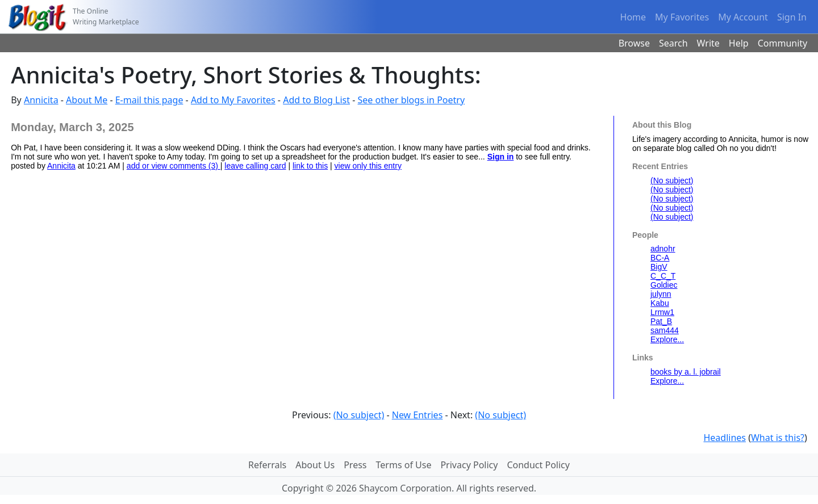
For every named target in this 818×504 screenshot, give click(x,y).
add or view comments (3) (174, 166)
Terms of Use (404, 465)
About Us (315, 465)
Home (633, 17)
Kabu (660, 303)
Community (783, 43)
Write (708, 43)
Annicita (41, 100)
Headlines (725, 438)
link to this (310, 166)
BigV (659, 267)
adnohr (663, 249)
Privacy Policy (469, 465)
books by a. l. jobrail (686, 372)
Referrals (267, 465)
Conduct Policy (538, 465)
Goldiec (664, 285)
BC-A (660, 258)
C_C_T (663, 276)
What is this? (778, 438)
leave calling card (255, 166)
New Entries (418, 415)
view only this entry (368, 166)
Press (355, 465)
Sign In (792, 17)
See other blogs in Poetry (412, 100)
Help (739, 43)
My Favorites (682, 17)
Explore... (667, 339)
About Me (87, 100)
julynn (661, 294)
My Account (743, 17)
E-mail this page (149, 100)
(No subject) (672, 180)
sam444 (665, 330)
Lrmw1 (662, 312)
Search (673, 43)
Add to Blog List (316, 100)
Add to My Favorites (233, 100)
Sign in (501, 157)
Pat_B (661, 321)
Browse (634, 43)
